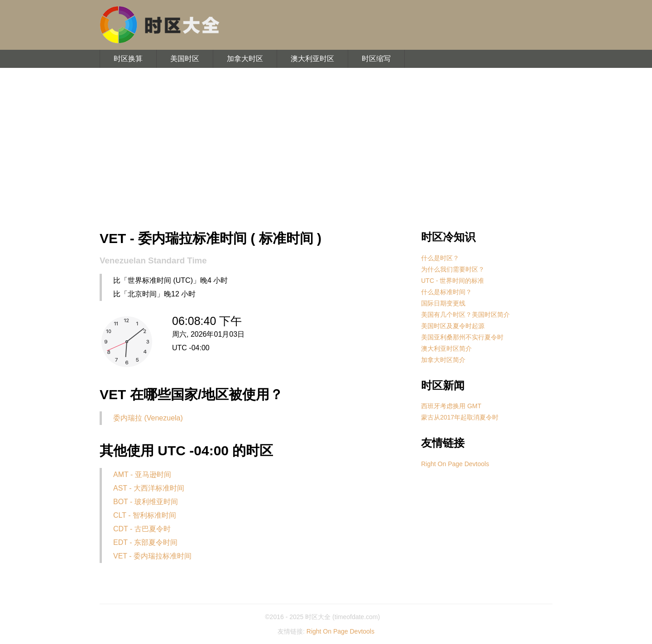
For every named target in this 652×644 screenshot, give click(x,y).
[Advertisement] (326, 149)
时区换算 (128, 59)
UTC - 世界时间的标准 (453, 281)
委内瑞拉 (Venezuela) (148, 418)
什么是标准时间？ (446, 292)
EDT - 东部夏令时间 (145, 542)
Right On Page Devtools (455, 464)
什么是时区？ (440, 258)
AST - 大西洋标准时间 (149, 488)
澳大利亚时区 (312, 59)
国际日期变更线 (443, 303)
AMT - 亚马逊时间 (142, 475)
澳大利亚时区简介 (446, 348)
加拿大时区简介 (443, 360)
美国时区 (185, 59)
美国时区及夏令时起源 (453, 326)
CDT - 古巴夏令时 (142, 529)
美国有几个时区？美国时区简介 (465, 315)
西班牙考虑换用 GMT (451, 406)
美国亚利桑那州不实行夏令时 (462, 337)
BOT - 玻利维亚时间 (146, 502)
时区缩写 (376, 59)
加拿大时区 (245, 59)
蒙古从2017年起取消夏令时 (460, 417)
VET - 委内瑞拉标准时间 (152, 556)
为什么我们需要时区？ (453, 269)
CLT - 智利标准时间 (145, 515)
